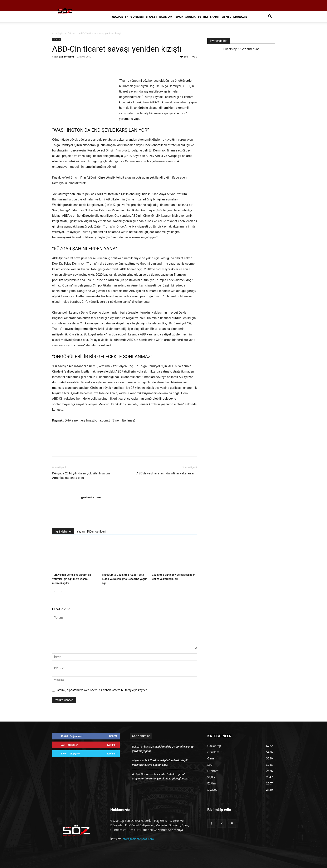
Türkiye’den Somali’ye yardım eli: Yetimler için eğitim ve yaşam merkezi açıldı (72, 579)
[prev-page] (55, 591)
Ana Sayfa (58, 33)
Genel (226, 17)
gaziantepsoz (66, 57)
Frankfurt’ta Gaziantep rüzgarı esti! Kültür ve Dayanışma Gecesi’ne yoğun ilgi (125, 579)
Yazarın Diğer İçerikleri (91, 532)
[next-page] (61, 591)
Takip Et (112, 745)
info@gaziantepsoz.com (138, 839)
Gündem (137, 17)
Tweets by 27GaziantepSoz (241, 49)
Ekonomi (166, 17)
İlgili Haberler (63, 532)
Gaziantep (120, 17)
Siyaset (151, 17)
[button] (270, 17)
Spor (179, 17)
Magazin (240, 17)
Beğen (113, 736)
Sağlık (191, 17)
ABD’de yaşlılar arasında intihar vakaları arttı (167, 473)
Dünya (71, 33)
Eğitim (203, 17)
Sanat (215, 17)
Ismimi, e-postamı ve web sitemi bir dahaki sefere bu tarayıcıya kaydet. (102, 690)
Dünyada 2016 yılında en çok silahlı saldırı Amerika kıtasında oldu (81, 476)
